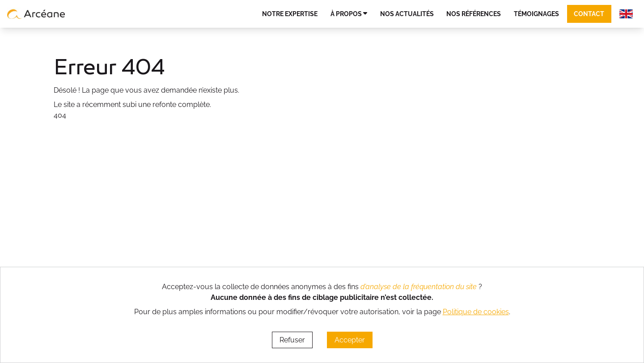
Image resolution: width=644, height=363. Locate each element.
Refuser (292, 340)
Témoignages (536, 14)
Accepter (350, 340)
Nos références (474, 14)
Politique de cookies (476, 312)
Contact (589, 14)
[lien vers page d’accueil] (36, 14)
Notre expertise (290, 14)
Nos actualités (407, 14)
